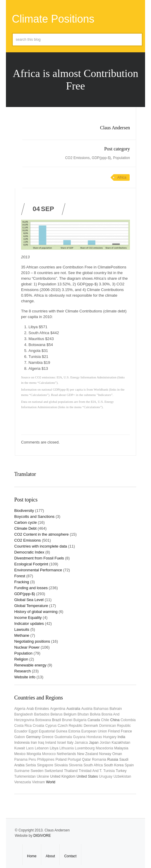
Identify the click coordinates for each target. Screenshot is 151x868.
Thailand (71, 771)
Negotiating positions (32, 641)
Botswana (43, 720)
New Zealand (88, 754)
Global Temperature (31, 606)
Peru (32, 759)
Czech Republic (70, 726)
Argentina (58, 709)
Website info (25, 677)
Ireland (51, 743)
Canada (94, 720)
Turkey (121, 771)
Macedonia (105, 748)
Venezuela (23, 782)
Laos (30, 748)
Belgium (70, 714)
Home (32, 856)
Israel (62, 743)
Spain (129, 765)
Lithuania (67, 748)
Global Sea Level (29, 600)
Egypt (33, 731)
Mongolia (34, 754)
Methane (22, 635)
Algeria (20, 709)
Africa (122, 177)
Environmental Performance (38, 570)
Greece (48, 737)
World (51, 782)
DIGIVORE (42, 836)
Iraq (41, 743)
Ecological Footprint (31, 564)
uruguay (106, 776)
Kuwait (20, 748)
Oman (117, 754)
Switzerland (54, 771)
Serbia (31, 765)
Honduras (94, 737)
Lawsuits (22, 629)
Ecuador (21, 731)
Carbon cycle (26, 522)
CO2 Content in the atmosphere (42, 534)
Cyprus (51, 726)
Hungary (110, 737)
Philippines (46, 759)
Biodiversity (24, 511)
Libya (54, 748)
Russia (113, 759)
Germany (33, 737)
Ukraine (43, 776)
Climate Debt (25, 528)
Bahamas (101, 709)
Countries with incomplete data (41, 546)
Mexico (20, 754)
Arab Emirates (38, 709)
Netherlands (67, 754)
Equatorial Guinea (53, 731)
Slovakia (61, 765)
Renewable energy (30, 665)
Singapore (45, 765)
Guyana (79, 737)
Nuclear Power (27, 647)
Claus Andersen (115, 128)
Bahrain (116, 709)
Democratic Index (29, 552)
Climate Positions (53, 19)
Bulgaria (80, 720)
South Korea (114, 765)
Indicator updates (29, 624)
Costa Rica (23, 726)
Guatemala (63, 737)
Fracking (22, 582)
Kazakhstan (121, 743)
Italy (70, 743)
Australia (73, 709)
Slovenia (76, 765)
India (121, 737)
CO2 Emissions (77, 158)
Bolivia (95, 714)
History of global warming (36, 612)
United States (87, 776)
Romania (99, 759)
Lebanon (42, 748)
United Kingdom (63, 776)
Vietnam (39, 782)
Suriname (22, 771)
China (115, 720)
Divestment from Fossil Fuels (39, 558)
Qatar (86, 759)
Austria (87, 709)
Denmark (91, 726)
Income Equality (28, 618)
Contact (70, 856)
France (126, 731)
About (50, 856)
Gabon (20, 737)
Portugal (74, 759)
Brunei (67, 720)
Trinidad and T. (90, 771)
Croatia (38, 726)
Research (23, 671)
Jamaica (81, 743)
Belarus (57, 714)
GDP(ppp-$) (101, 158)
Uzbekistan (122, 776)
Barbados (42, 714)
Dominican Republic (115, 726)
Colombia (128, 720)
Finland (114, 731)
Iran (34, 743)
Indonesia (22, 743)
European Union (94, 731)
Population (121, 158)
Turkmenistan (25, 776)
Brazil (56, 720)
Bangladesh (24, 714)
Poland (61, 759)
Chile (105, 720)
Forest (20, 576)
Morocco (49, 754)
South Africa (93, 765)
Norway (105, 754)
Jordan (105, 743)
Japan (94, 743)
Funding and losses (31, 588)
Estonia (74, 731)
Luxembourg (85, 748)
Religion (21, 659)
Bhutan (83, 714)
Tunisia (109, 771)
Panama (21, 759)
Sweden (37, 771)
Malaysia (121, 748)
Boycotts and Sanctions (34, 516)
